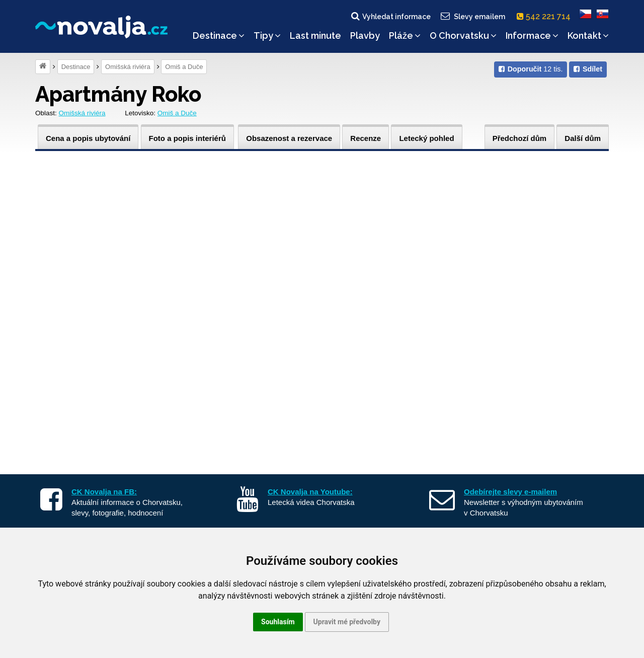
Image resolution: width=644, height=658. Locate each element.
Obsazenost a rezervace (289, 138)
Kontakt (588, 35)
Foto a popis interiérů (187, 138)
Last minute (315, 35)
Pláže (405, 35)
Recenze (366, 138)
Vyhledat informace (390, 16)
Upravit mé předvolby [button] (347, 622)
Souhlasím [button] (278, 622)
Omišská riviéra (128, 67)
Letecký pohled (426, 138)
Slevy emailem (472, 16)
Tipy (267, 35)
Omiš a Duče (184, 67)
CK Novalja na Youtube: (310, 492)
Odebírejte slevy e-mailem (510, 492)
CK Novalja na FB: (104, 492)
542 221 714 (546, 16)
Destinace (219, 35)
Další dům (583, 138)
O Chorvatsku (463, 35)
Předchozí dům (520, 138)
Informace (532, 35)
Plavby (365, 35)
